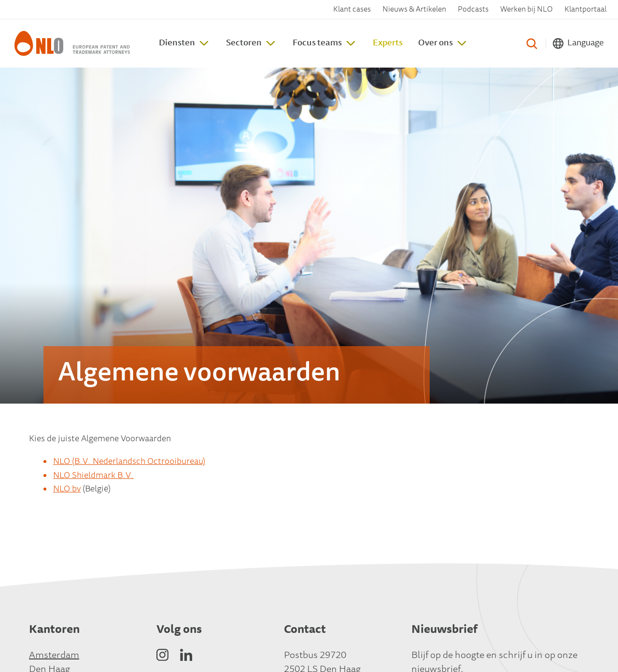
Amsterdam (54, 656)
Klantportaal (585, 10)
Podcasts (473, 10)
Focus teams (317, 43)
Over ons (435, 43)
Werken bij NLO (527, 10)
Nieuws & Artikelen (414, 10)
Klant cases (352, 10)
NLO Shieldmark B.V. (93, 476)
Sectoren (244, 43)
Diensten (177, 43)
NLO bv (67, 490)
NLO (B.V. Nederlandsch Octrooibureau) (129, 462)
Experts (388, 43)
